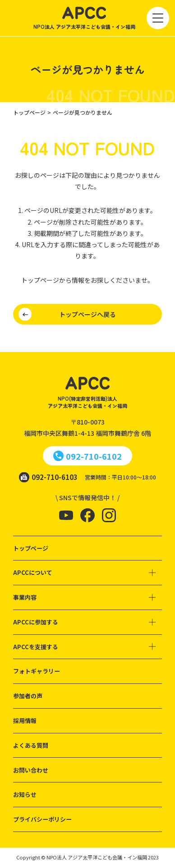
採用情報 (25, 721)
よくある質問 (31, 745)
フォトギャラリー (37, 671)
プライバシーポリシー (42, 819)
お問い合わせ (31, 770)
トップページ (31, 548)
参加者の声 (28, 696)
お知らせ (25, 794)
